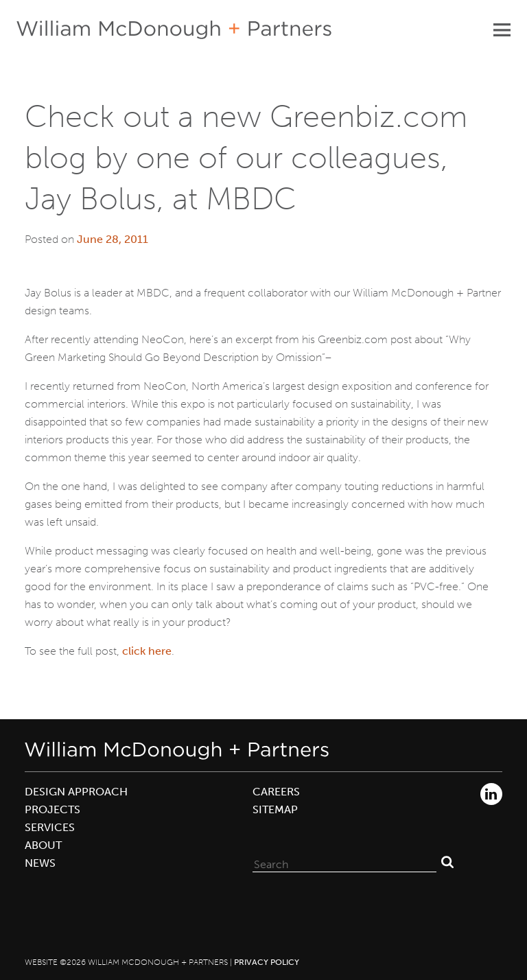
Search (447, 861)
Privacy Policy (267, 962)
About (43, 845)
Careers (276, 792)
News (40, 863)
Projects (52, 809)
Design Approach (76, 792)
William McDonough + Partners (174, 30)
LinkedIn (491, 794)
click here (147, 651)
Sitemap (275, 809)
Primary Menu (502, 30)
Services (50, 827)
